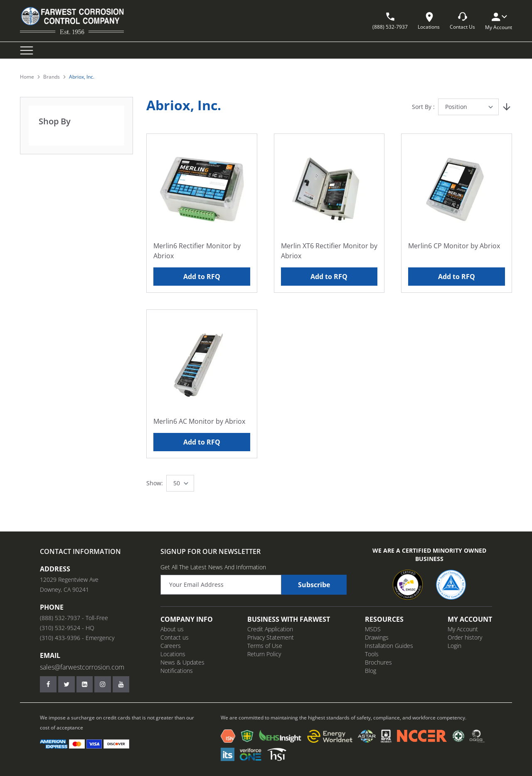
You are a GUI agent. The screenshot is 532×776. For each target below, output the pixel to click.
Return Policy (264, 654)
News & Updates (182, 662)
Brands (52, 77)
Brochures (378, 662)
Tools (372, 654)
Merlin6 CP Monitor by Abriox (454, 246)
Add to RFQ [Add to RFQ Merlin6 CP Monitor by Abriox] (457, 277)
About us (172, 629)
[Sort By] (468, 107)
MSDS (373, 629)
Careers (171, 646)
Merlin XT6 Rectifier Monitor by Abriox (329, 251)
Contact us (175, 637)
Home (27, 77)
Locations (173, 654)
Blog (371, 671)
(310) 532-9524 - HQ (67, 628)
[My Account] (499, 17)
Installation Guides (389, 646)
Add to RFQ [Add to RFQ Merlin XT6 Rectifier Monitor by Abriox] (329, 277)
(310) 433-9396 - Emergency (77, 638)
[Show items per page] (180, 483)
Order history (465, 637)
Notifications (177, 671)
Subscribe (314, 585)
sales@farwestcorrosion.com (82, 667)
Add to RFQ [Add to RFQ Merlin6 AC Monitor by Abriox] (202, 442)
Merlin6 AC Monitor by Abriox (199, 421)
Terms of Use (265, 646)
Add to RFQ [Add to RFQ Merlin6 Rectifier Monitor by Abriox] (202, 277)
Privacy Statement (271, 637)
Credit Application (270, 629)
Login (454, 646)
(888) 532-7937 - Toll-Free (74, 618)
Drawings (377, 637)
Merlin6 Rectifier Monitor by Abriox (197, 251)
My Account (463, 629)
